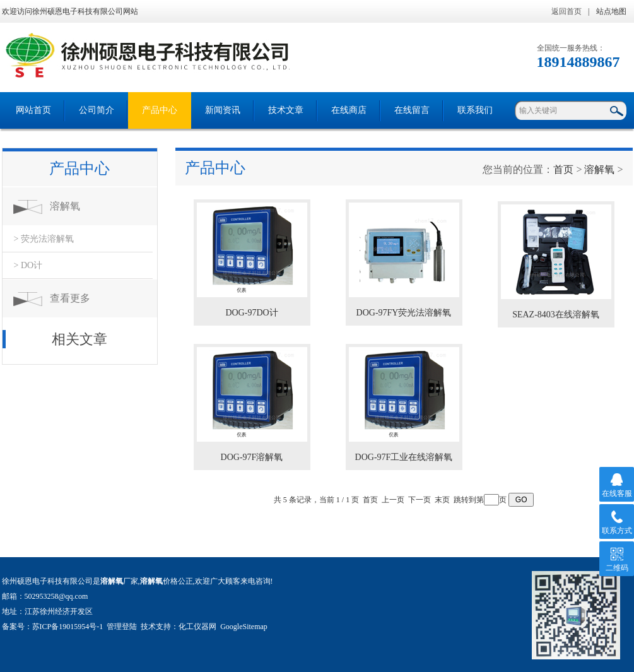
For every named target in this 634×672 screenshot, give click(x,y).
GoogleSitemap (244, 627)
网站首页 (33, 110)
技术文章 (286, 110)
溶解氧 (65, 206)
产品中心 (160, 110)
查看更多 (70, 298)
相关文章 (79, 339)
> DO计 (28, 265)
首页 (563, 169)
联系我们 (475, 110)
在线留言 (412, 110)
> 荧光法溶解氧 (44, 239)
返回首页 (566, 11)
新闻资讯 (223, 110)
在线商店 (349, 110)
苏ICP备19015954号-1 (68, 627)
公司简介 (97, 110)
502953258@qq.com (56, 596)
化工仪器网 (197, 627)
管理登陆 (122, 627)
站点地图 (611, 11)
